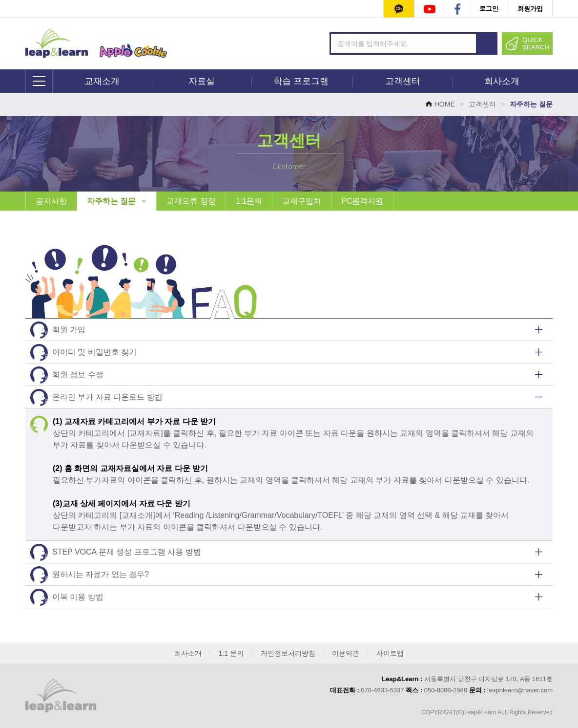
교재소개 (102, 81)
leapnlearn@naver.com (520, 690)
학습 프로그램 (301, 81)
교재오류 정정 (191, 201)
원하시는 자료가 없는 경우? (90, 575)
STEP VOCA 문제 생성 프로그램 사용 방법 (116, 552)
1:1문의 (249, 201)
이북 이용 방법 (67, 597)
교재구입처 (302, 201)
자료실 (202, 81)
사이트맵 (390, 653)
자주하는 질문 (117, 201)
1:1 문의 (231, 653)
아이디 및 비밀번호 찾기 (83, 353)
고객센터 (403, 81)
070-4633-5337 (382, 690)
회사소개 (502, 81)
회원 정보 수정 (67, 375)
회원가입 (530, 9)
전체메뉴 (40, 81)
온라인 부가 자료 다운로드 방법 (96, 397)
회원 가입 (58, 330)
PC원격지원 (362, 201)
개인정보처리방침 (288, 653)
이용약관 (346, 653)
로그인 (489, 9)
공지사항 (51, 201)
